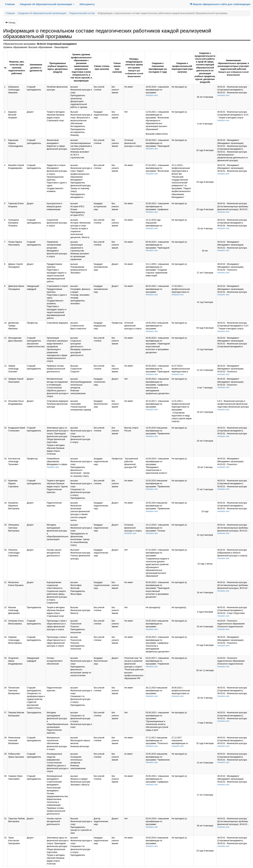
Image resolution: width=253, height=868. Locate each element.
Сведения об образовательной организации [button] (47, 4)
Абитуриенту (87, 4)
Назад (10, 23)
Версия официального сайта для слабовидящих (220, 4)
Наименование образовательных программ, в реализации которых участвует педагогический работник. (233, 68)
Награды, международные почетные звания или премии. (134, 68)
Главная (11, 4)
